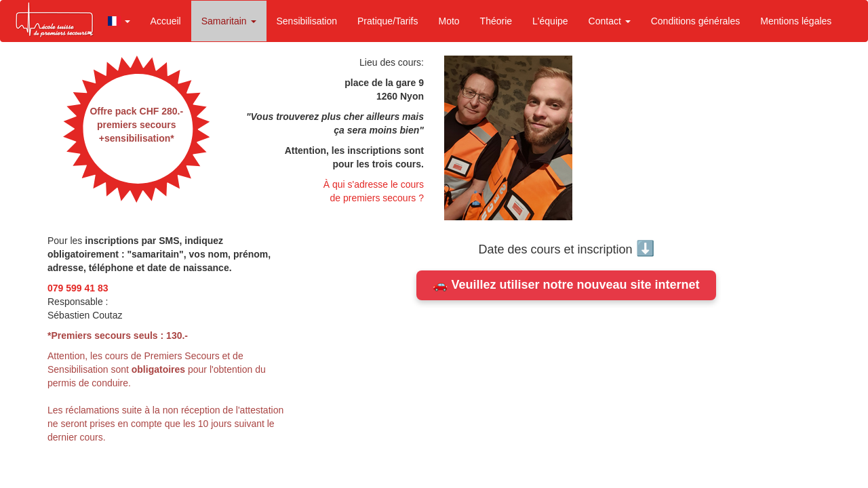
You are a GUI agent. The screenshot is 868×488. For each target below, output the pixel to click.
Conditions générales (696, 21)
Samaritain (229, 21)
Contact (610, 21)
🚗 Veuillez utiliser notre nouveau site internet (566, 285)
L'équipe (550, 21)
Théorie (496, 21)
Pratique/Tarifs (388, 21)
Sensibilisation (307, 21)
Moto (449, 21)
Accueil (166, 21)
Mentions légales (796, 21)
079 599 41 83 (78, 288)
